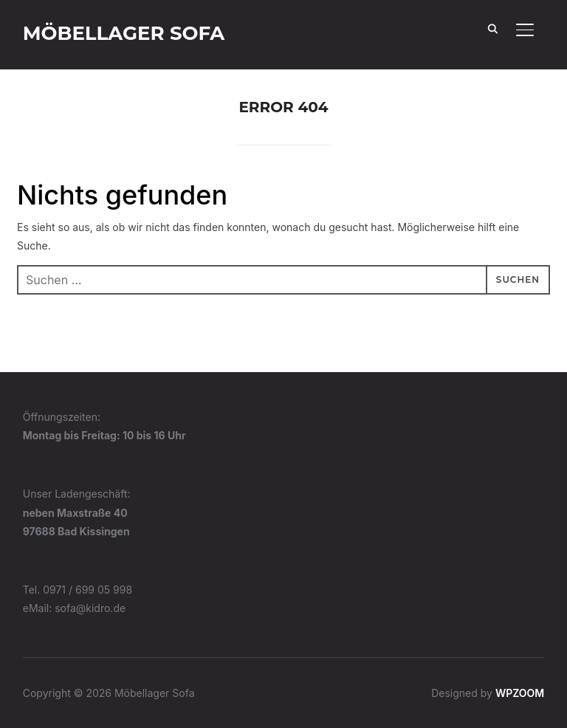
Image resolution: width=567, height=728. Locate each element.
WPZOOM (520, 693)
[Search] (492, 28)
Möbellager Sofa (124, 33)
